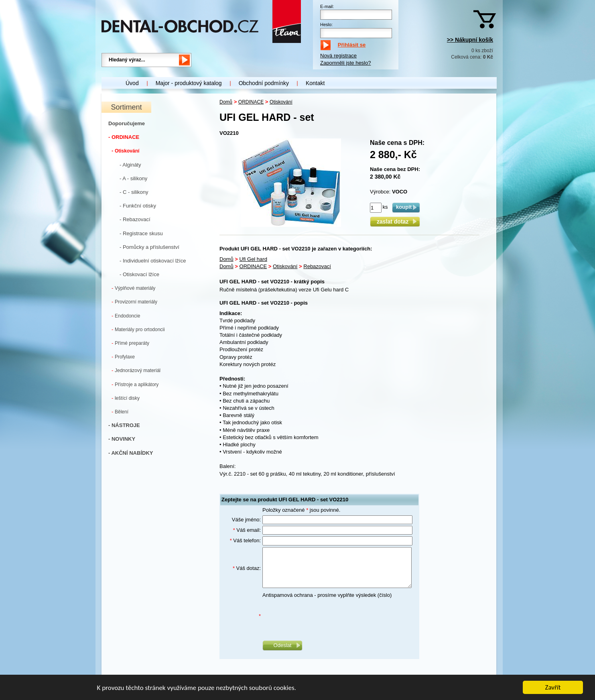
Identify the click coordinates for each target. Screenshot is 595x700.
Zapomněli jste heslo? (345, 63)
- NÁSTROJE (124, 425)
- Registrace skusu (141, 233)
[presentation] (323, 616)
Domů (226, 102)
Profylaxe (123, 357)
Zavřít (553, 687)
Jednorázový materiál (136, 370)
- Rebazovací (135, 219)
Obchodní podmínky (264, 83)
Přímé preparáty (130, 343)
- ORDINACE (124, 137)
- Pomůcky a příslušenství (149, 247)
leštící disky (126, 398)
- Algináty (130, 165)
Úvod (132, 83)
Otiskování (125, 151)
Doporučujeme (127, 123)
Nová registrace (338, 56)
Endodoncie (126, 316)
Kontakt (315, 83)
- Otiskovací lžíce (139, 274)
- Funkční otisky (138, 206)
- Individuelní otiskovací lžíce (153, 261)
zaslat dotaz (395, 222)
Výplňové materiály (133, 288)
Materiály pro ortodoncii (138, 329)
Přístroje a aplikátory (135, 384)
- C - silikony (134, 192)
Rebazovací (317, 266)
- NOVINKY (122, 439)
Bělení (120, 412)
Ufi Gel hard (253, 259)
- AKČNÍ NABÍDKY (131, 453)
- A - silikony (133, 178)
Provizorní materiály (134, 302)
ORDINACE (251, 102)
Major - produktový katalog (189, 83)
